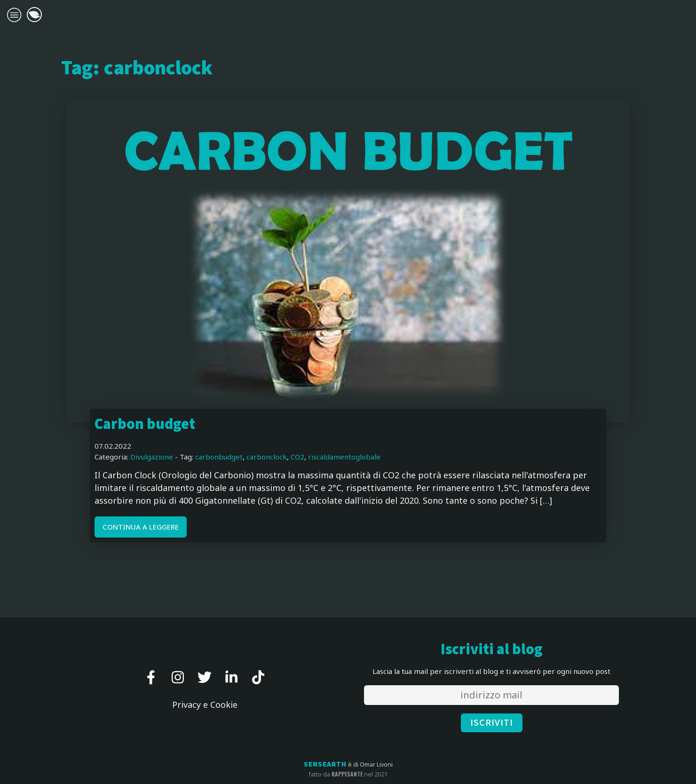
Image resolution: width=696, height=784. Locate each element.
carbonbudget (219, 457)
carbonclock (267, 457)
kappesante (347, 774)
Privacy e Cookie (205, 705)
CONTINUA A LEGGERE (141, 527)
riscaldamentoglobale (344, 457)
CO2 (297, 457)
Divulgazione (152, 457)
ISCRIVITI (492, 723)
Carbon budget (145, 424)
